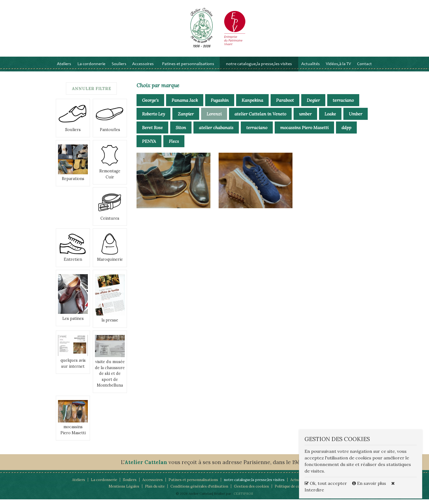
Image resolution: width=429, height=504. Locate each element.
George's (150, 105)
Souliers (119, 68)
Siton (181, 132)
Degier (313, 105)
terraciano (343, 105)
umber (305, 118)
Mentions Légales (119, 491)
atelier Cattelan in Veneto (260, 118)
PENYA (149, 146)
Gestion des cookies (253, 491)
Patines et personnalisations (188, 68)
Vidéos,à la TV (338, 68)
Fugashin (220, 105)
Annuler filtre (92, 93)
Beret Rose (152, 132)
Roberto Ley (153, 118)
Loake (330, 118)
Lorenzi (214, 118)
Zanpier (186, 118)
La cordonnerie (91, 68)
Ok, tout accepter (326, 483)
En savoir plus (370, 483)
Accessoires (143, 68)
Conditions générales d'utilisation (198, 491)
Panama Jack (185, 105)
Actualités (311, 68)
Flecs (174, 146)
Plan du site (151, 491)
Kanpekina (252, 105)
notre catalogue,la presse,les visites (259, 68)
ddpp (346, 132)
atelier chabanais (216, 132)
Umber (356, 118)
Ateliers (64, 68)
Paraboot (285, 105)
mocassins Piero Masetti (304, 132)
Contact (364, 68)
